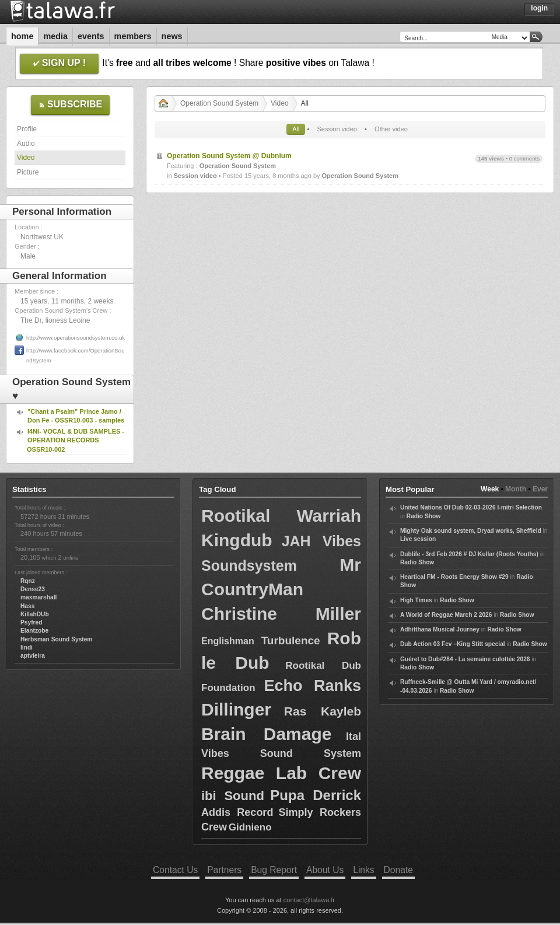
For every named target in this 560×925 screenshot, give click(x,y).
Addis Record (237, 812)
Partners (224, 870)
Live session (418, 539)
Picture (28, 172)
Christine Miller (281, 614)
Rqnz (28, 581)
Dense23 (33, 589)
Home (22, 36)
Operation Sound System (219, 103)
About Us (325, 870)
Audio (26, 144)
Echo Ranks (312, 686)
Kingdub (237, 540)
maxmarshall (38, 597)
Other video (391, 129)
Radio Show (423, 516)
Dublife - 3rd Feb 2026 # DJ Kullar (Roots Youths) (469, 554)
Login (539, 8)
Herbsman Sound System (56, 639)
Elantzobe (34, 631)
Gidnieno (250, 827)
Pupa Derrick (316, 795)
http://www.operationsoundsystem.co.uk (76, 338)
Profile (27, 129)
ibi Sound (233, 796)
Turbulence (291, 640)
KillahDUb (35, 614)
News (172, 36)
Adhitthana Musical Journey (440, 629)
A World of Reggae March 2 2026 (446, 615)
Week (490, 489)
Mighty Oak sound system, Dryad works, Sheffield (471, 531)
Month (516, 489)
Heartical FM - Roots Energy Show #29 (454, 577)
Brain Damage (266, 734)
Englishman (228, 641)
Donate (398, 870)
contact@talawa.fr (309, 900)
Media (55, 36)
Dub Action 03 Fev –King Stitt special (453, 644)
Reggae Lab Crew (281, 773)
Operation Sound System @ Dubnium (229, 156)
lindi (27, 647)
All (296, 129)
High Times (416, 600)
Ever (540, 489)
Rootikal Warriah (281, 516)
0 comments (524, 158)
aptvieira (33, 656)
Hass (27, 606)
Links (363, 870)
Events (91, 36)
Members (133, 36)
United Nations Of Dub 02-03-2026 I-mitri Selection (471, 507)
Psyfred (31, 622)
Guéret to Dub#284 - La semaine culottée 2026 (465, 659)
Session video (337, 129)
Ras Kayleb (323, 711)
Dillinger (236, 709)
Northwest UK (42, 237)
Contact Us (175, 870)
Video (26, 158)
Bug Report (274, 870)
